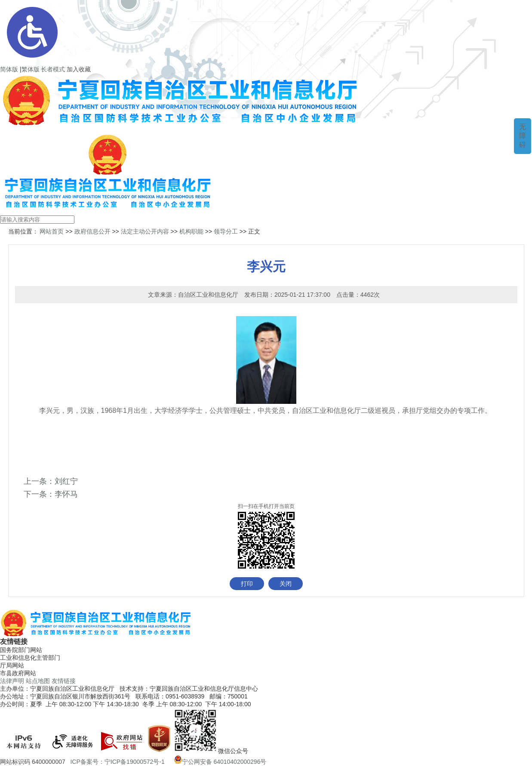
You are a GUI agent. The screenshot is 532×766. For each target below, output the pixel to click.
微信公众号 (233, 751)
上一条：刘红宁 (51, 481)
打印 (247, 584)
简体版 (9, 69)
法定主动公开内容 (145, 231)
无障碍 (523, 136)
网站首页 (51, 231)
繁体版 (31, 69)
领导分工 (226, 231)
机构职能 (191, 231)
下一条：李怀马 (51, 494)
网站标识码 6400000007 (34, 762)
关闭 (286, 584)
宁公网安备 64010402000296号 (220, 762)
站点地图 (38, 681)
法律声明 (12, 681)
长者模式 (53, 69)
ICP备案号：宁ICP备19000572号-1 (119, 762)
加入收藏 (79, 69)
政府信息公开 (92, 231)
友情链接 (64, 681)
